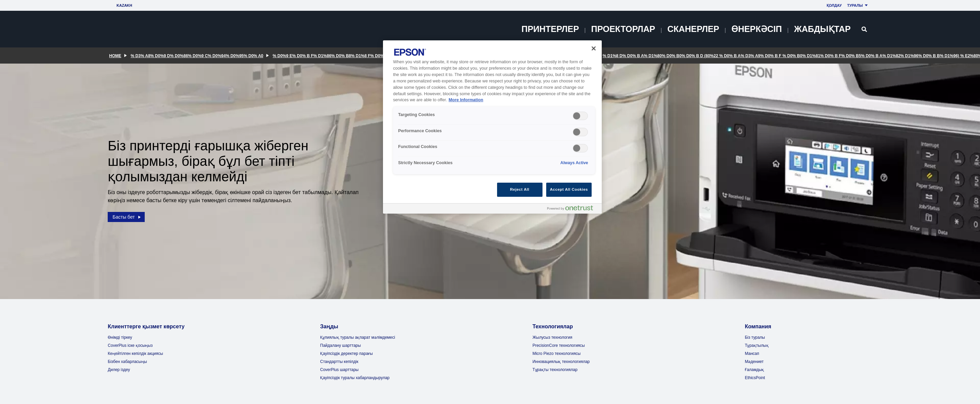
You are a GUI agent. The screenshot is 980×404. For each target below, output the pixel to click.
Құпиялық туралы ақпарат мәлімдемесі (358, 337)
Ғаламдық (754, 370)
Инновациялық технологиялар (561, 362)
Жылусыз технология (552, 337)
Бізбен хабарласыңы (127, 362)
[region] (492, 127)
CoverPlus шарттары (339, 370)
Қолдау (834, 5)
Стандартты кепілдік (339, 362)
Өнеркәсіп (757, 29)
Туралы (858, 5)
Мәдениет (754, 362)
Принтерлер (550, 29)
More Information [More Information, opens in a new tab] (466, 100)
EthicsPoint (755, 378)
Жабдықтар (822, 29)
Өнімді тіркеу (120, 337)
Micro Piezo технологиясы (556, 354)
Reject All (520, 189)
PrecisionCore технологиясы (559, 345)
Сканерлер (693, 29)
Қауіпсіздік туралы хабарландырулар (355, 378)
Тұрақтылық (757, 345)
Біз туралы (755, 337)
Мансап (752, 354)
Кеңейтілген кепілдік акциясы (135, 354)
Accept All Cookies (569, 189)
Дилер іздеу (119, 370)
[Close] (594, 48)
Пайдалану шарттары (340, 345)
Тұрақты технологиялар (555, 370)
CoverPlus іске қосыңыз (130, 345)
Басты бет (127, 215)
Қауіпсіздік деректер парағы (346, 354)
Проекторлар (623, 29)
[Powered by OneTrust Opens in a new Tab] (573, 209)
